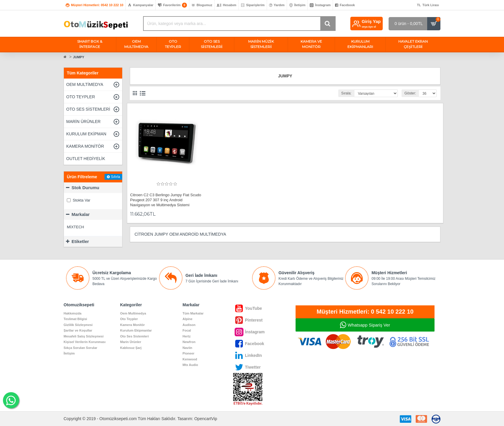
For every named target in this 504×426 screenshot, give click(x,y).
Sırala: (346, 93)
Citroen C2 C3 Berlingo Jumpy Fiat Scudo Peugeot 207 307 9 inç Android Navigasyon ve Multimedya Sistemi (166, 200)
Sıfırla (116, 177)
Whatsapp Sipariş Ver (369, 325)
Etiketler (80, 241)
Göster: (410, 93)
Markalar (81, 214)
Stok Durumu (85, 188)
